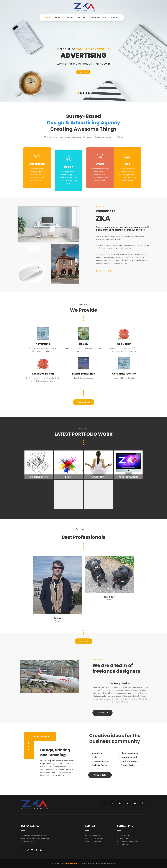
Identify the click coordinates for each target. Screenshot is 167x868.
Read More (83, 72)
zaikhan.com (125, 844)
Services (81, 17)
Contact (115, 17)
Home (48, 17)
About (58, 17)
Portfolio (69, 17)
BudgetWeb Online (98, 17)
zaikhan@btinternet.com (129, 841)
